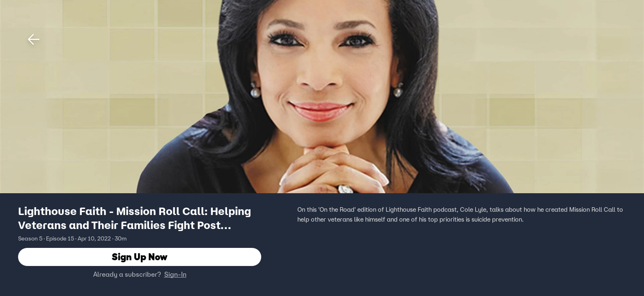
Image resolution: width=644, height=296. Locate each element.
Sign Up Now (140, 257)
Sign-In (175, 274)
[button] (34, 39)
